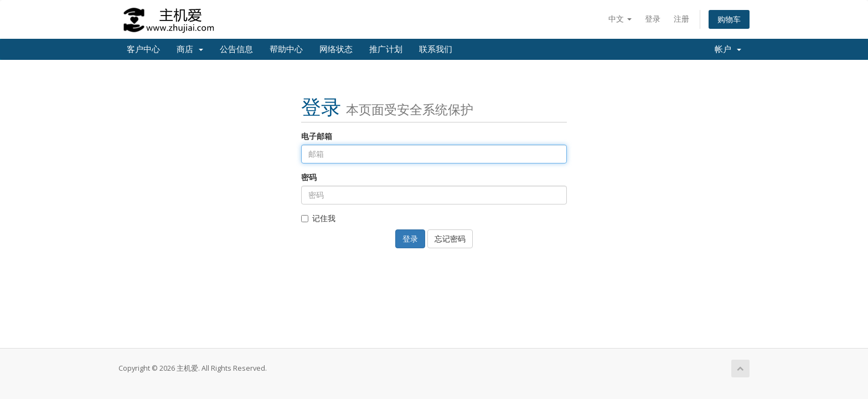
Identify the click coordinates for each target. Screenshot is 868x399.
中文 (620, 19)
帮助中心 (286, 49)
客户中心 (143, 49)
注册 (681, 19)
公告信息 (236, 49)
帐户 (728, 49)
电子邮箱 (317, 136)
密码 (309, 177)
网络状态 (336, 49)
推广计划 (386, 49)
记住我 (318, 218)
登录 (653, 19)
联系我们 (436, 49)
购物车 (729, 19)
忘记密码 (450, 239)
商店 (190, 49)
